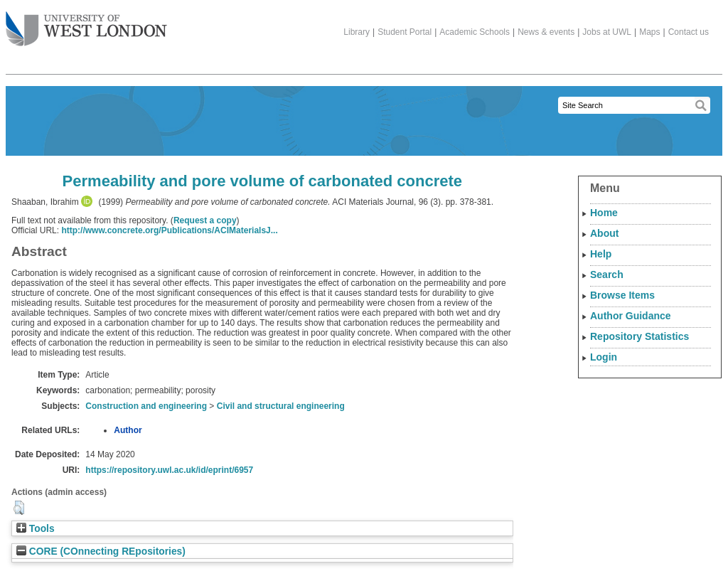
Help (601, 254)
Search (607, 274)
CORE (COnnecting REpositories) (101, 551)
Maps (649, 32)
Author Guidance (631, 316)
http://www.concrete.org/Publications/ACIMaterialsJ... (169, 230)
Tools (36, 529)
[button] (19, 508)
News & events (546, 32)
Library (357, 32)
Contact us (689, 32)
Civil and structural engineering (281, 406)
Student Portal (405, 32)
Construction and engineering (146, 406)
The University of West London (86, 23)
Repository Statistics (639, 336)
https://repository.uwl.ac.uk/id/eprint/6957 (169, 470)
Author (128, 430)
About (604, 233)
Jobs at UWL (607, 32)
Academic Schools (475, 32)
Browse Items (622, 295)
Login (604, 357)
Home (604, 213)
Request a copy (205, 220)
